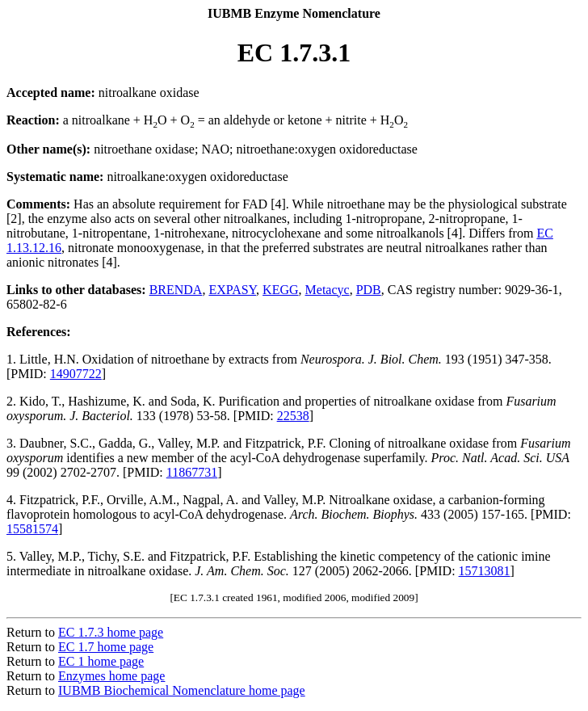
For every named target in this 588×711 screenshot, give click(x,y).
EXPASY (232, 290)
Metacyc (328, 290)
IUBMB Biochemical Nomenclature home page (182, 690)
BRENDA (176, 290)
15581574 (32, 529)
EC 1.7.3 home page (111, 632)
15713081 (485, 571)
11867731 (192, 472)
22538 (293, 416)
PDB (369, 290)
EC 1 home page (101, 661)
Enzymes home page (111, 676)
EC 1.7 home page (106, 647)
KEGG (280, 290)
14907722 (76, 374)
